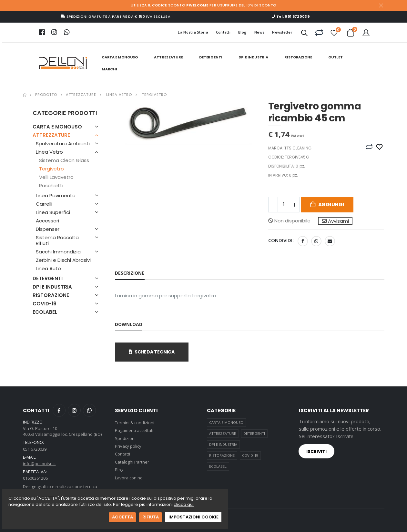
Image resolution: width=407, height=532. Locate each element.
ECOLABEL (45, 312)
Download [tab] (129, 324)
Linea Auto (48, 268)
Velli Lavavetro (56, 177)
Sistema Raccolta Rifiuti (57, 240)
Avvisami (335, 221)
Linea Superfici (53, 212)
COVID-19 (45, 304)
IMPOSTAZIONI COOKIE (193, 517)
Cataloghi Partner (132, 462)
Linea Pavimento (56, 195)
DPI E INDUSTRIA (253, 57)
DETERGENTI (211, 57)
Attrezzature (81, 95)
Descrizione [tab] (130, 273)
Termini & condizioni (135, 423)
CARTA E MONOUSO (120, 57)
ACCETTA (122, 517)
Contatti (223, 32)
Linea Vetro (118, 95)
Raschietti (51, 185)
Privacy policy (128, 446)
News (259, 32)
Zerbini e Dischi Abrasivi (63, 260)
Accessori (47, 221)
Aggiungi (331, 205)
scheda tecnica (152, 352)
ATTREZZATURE (168, 57)
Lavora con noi (129, 478)
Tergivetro (154, 95)
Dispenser (48, 229)
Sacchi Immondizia (58, 252)
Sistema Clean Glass (64, 160)
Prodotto (46, 95)
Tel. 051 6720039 (291, 16)
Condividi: (281, 240)
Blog (242, 32)
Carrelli (44, 204)
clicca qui (184, 504)
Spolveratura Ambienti (63, 143)
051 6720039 (35, 449)
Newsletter (282, 32)
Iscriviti (316, 451)
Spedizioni (125, 438)
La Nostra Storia (193, 32)
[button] (304, 34)
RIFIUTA (151, 517)
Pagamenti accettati (134, 430)
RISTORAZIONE (298, 57)
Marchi (109, 69)
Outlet (336, 57)
